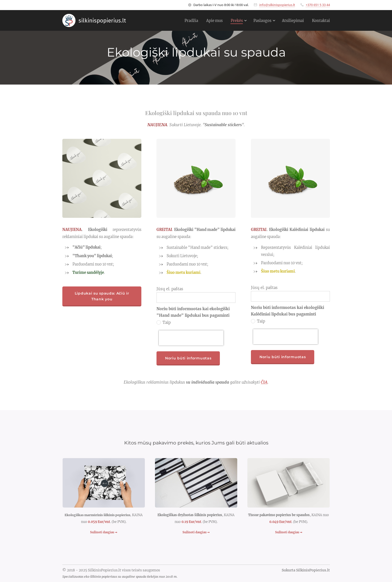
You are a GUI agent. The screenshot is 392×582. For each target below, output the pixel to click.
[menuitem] (182, 20)
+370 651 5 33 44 (318, 5)
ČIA (264, 382)
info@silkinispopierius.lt (277, 5)
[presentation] (191, 338)
